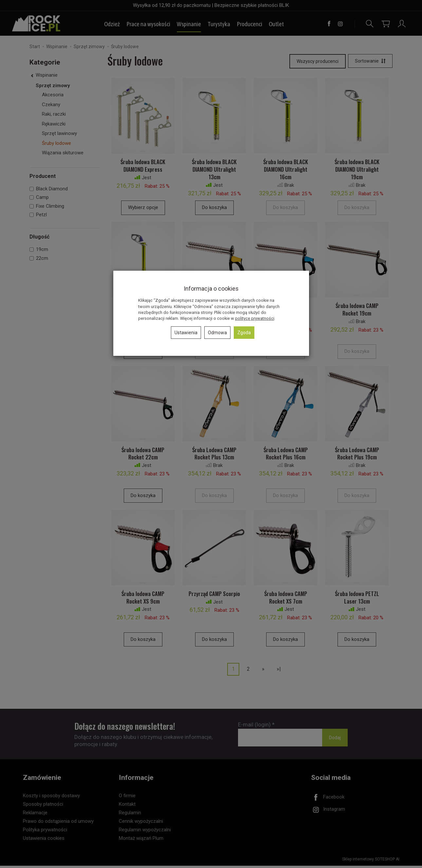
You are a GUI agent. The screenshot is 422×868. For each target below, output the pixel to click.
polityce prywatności (255, 318)
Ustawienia (186, 333)
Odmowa (217, 333)
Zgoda (244, 333)
